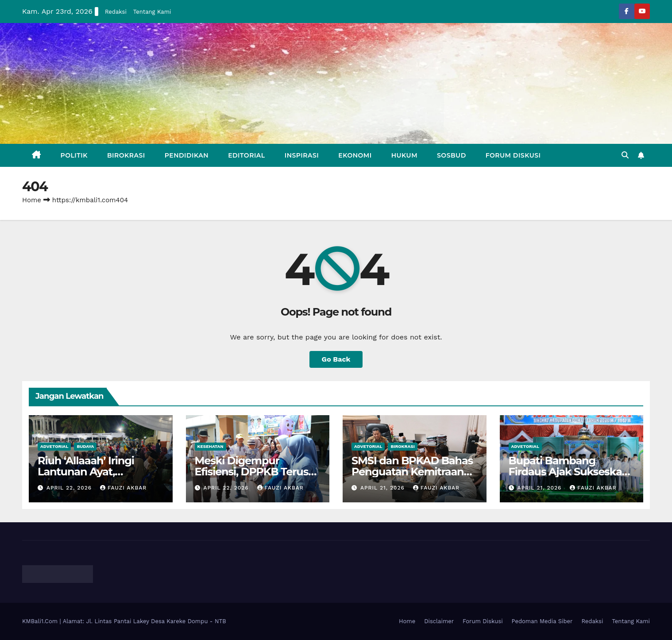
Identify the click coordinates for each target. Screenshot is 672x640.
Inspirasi (302, 155)
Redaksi (116, 12)
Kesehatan (210, 446)
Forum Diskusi (513, 155)
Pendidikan (187, 155)
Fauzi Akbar (123, 488)
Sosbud (452, 155)
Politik (74, 155)
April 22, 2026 (70, 488)
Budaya (85, 446)
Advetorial (54, 446)
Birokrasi (126, 155)
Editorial (247, 155)
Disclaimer (439, 621)
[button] (625, 155)
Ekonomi (355, 155)
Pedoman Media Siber (542, 621)
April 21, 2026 (384, 488)
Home (32, 200)
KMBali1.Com (41, 621)
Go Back (336, 359)
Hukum (404, 155)
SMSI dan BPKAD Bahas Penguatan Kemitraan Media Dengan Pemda (412, 472)
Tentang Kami (152, 12)
